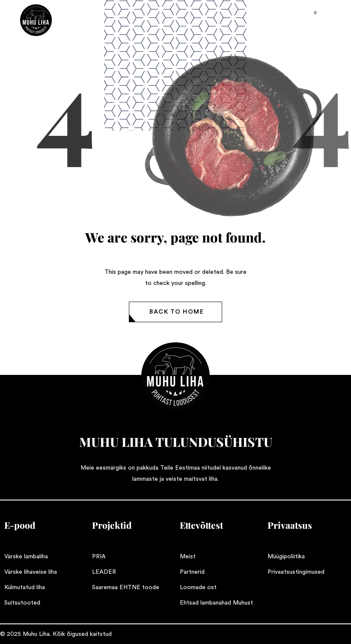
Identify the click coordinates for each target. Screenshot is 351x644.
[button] (175, 312)
